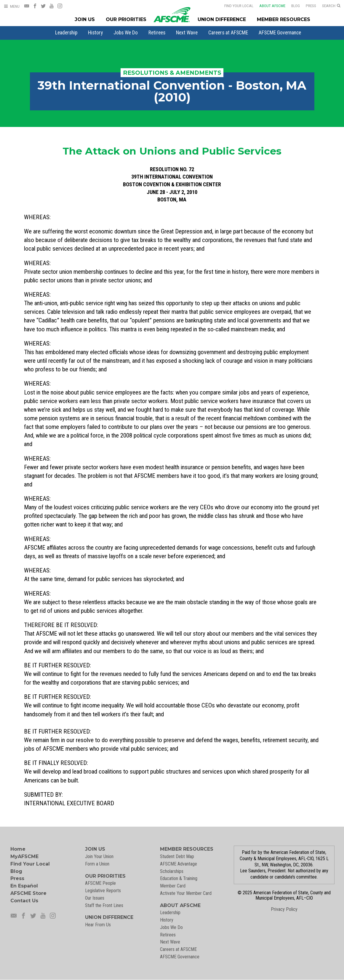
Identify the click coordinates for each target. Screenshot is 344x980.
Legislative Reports (103, 891)
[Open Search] (331, 6)
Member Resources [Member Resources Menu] (284, 19)
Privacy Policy (284, 909)
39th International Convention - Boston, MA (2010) (172, 91)
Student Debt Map (177, 856)
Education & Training (179, 878)
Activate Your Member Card (186, 893)
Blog (292, 6)
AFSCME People (100, 883)
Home (18, 849)
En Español (24, 886)
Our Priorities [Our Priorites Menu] (126, 19)
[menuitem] (66, 33)
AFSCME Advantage (179, 864)
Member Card (173, 886)
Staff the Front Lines (104, 905)
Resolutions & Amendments (172, 73)
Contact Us (24, 901)
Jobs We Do (126, 33)
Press (307, 6)
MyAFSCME (24, 856)
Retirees (157, 33)
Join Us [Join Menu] (85, 19)
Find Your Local (235, 6)
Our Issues (95, 898)
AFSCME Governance (280, 33)
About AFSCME (268, 6)
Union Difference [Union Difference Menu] (222, 19)
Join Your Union (99, 856)
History (95, 33)
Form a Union (97, 864)
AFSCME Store (28, 893)
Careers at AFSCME (228, 33)
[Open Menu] (12, 6)
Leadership (66, 33)
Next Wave (187, 33)
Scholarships (172, 871)
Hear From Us (98, 925)
